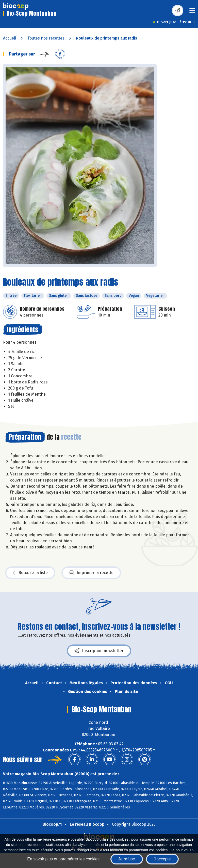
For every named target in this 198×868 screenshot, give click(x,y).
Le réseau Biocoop (87, 824)
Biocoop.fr (52, 824)
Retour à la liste (30, 573)
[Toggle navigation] (192, 12)
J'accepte (162, 859)
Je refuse (127, 859)
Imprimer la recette (91, 573)
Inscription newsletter (99, 651)
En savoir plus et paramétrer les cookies (63, 859)
